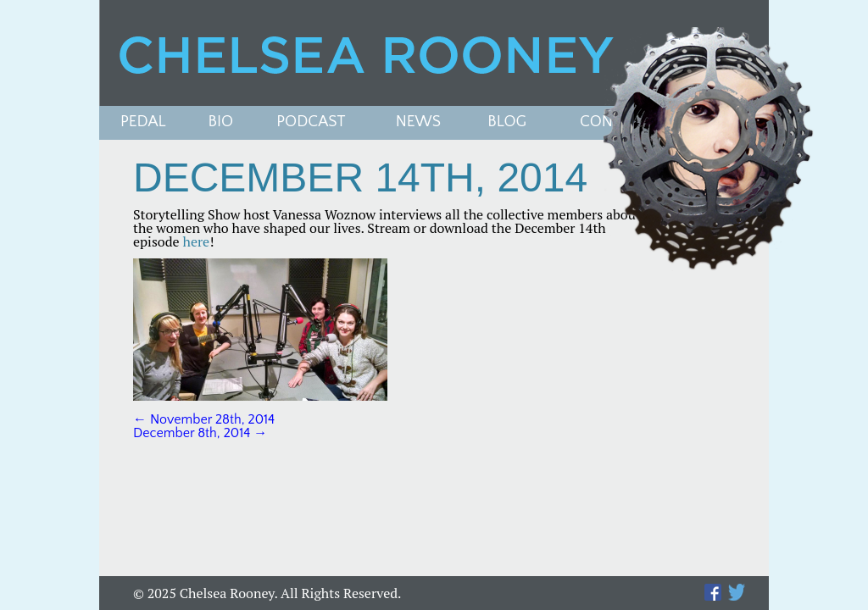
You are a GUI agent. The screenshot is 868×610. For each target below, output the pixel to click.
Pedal (143, 122)
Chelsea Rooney (433, 53)
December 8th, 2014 (200, 433)
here (197, 241)
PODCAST (311, 122)
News (418, 122)
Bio (221, 122)
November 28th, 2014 (204, 419)
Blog (507, 122)
